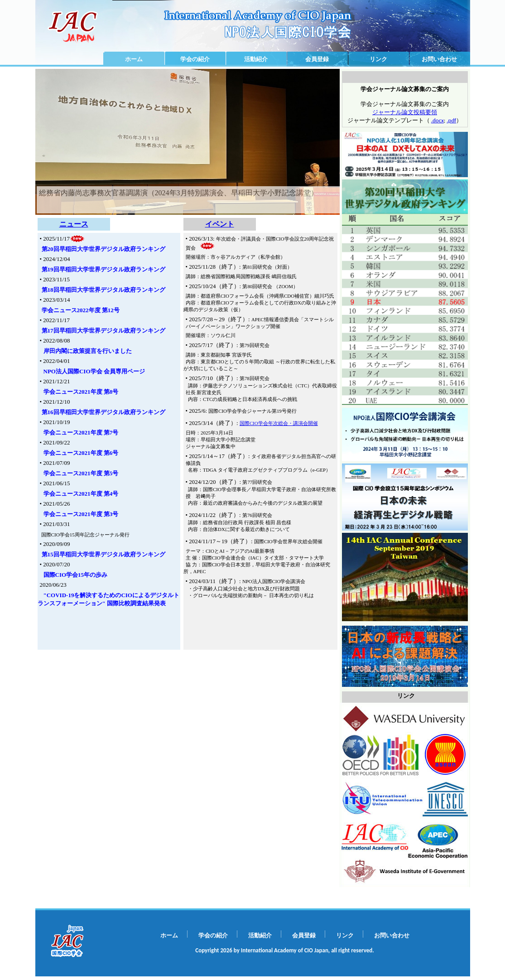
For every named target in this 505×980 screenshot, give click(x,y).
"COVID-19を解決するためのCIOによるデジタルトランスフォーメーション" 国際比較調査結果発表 (108, 599)
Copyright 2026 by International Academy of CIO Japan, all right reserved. (284, 950)
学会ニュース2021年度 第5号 (81, 473)
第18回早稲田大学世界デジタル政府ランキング (103, 290)
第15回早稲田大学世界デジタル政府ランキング (103, 554)
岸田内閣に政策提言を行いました (88, 351)
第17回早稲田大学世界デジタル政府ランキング (103, 331)
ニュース (74, 224)
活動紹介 (256, 59)
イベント (220, 224)
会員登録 (317, 59)
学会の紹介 (195, 59)
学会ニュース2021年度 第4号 (81, 494)
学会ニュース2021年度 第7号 (81, 432)
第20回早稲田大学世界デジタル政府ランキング (103, 249)
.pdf (451, 120)
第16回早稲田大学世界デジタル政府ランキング (103, 412)
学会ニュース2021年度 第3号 (81, 514)
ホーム (134, 59)
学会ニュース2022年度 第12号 (81, 310)
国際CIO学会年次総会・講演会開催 (279, 423)
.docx (438, 120)
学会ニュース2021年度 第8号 (81, 392)
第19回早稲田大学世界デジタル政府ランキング (103, 269)
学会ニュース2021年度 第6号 (81, 453)
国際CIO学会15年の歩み (76, 575)
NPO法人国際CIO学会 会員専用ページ (94, 371)
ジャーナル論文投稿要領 (405, 112)
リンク (378, 59)
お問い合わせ (439, 59)
